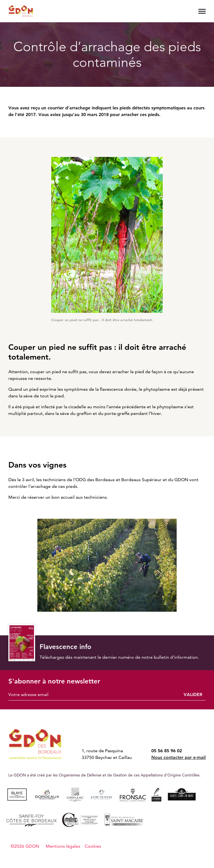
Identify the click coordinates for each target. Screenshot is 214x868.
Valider (193, 694)
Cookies (93, 846)
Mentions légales (63, 846)
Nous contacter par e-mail (178, 757)
